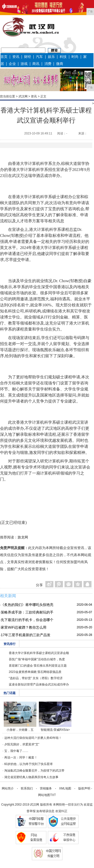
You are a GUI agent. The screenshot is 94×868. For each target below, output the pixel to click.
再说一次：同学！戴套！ (21, 757)
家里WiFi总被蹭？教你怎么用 (24, 627)
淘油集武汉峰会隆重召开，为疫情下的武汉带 (34, 771)
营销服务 (46, 788)
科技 (63, 57)
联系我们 (27, 788)
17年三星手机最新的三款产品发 (26, 635)
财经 (28, 57)
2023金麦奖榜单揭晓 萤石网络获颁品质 (35, 672)
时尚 (75, 57)
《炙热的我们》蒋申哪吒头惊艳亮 (27, 605)
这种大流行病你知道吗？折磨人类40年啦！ (33, 738)
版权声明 (84, 788)
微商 (60, 64)
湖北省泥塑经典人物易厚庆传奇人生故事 (31, 777)
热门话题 (10, 693)
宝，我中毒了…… (16, 751)
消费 (48, 64)
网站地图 (44, 795)
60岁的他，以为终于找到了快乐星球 (28, 764)
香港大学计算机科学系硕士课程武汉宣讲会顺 (39, 653)
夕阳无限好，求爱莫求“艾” (22, 744)
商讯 (36, 64)
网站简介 (8, 788)
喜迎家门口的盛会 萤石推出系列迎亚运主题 (38, 666)
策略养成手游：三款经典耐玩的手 (27, 612)
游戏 (24, 64)
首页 (4, 57)
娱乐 (51, 57)
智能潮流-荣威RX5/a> (55, 730)
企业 (12, 64)
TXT (53, 795)
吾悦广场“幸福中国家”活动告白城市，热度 (37, 659)
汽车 (39, 57)
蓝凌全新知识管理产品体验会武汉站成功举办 (39, 684)
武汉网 (23, 96)
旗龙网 (23, 537)
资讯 (16, 57)
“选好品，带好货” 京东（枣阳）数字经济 (36, 678)
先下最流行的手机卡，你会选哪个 (27, 620)
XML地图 (65, 788)
